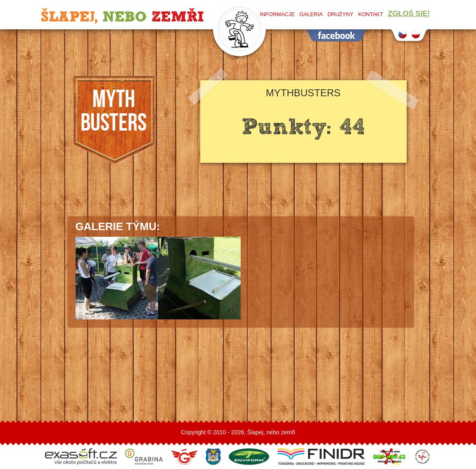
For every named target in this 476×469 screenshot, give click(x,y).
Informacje (277, 14)
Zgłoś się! (409, 14)
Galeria (311, 14)
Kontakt (371, 14)
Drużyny (340, 14)
